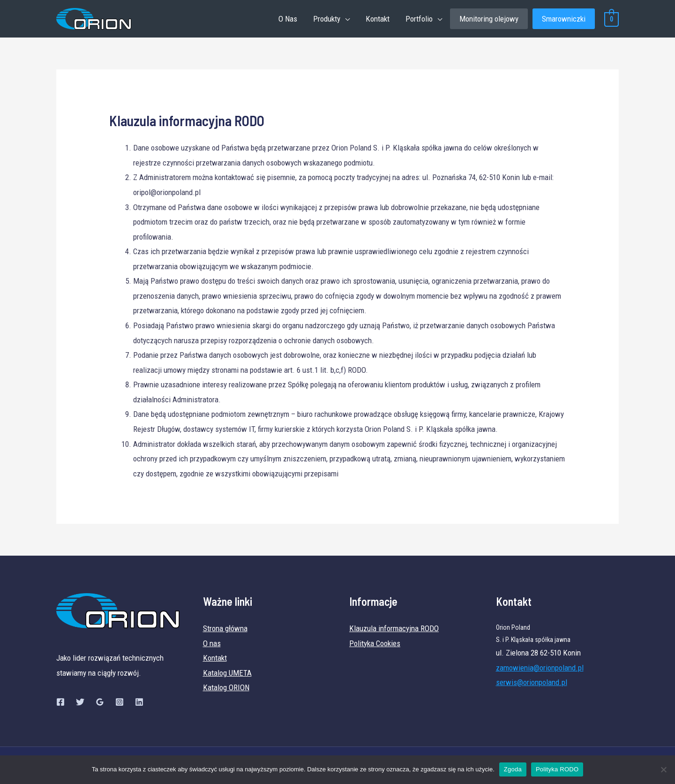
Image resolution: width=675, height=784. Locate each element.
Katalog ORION (226, 687)
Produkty (327, 19)
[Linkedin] (139, 702)
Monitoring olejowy (489, 19)
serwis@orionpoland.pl (532, 682)
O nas (212, 643)
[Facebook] (60, 702)
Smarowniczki (564, 19)
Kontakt (378, 19)
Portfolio (419, 19)
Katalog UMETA (227, 673)
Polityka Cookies (375, 643)
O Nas (288, 19)
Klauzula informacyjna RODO (394, 628)
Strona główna (225, 628)
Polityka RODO (557, 769)
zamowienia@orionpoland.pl (540, 668)
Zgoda (513, 769)
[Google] (100, 702)
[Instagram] (120, 702)
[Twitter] (80, 702)
